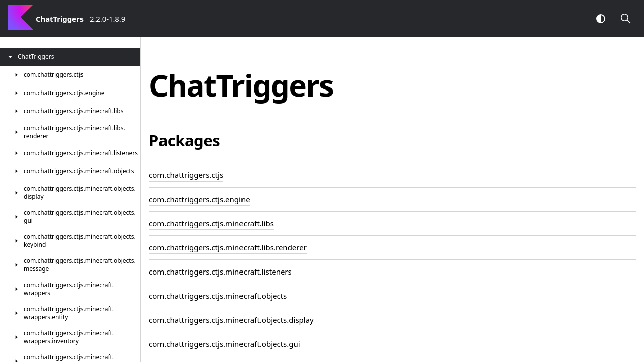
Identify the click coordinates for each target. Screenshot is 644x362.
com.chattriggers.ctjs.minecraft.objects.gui (225, 344)
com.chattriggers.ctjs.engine (199, 199)
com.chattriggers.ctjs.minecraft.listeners (220, 271)
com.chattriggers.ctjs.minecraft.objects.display (231, 320)
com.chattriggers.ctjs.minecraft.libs (211, 223)
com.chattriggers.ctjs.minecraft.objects (218, 296)
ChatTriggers (60, 19)
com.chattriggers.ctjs (186, 175)
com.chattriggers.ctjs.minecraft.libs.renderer (228, 247)
